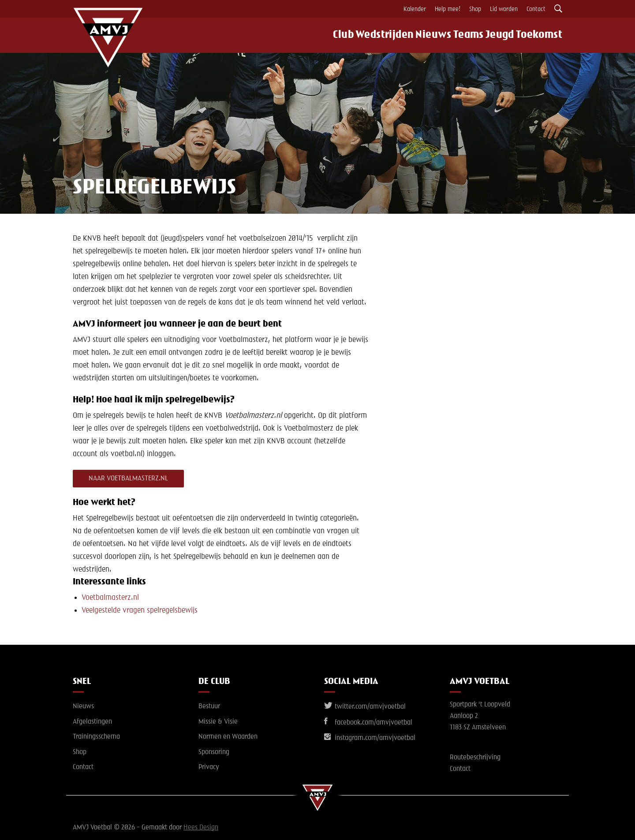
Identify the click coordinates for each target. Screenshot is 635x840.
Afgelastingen (92, 722)
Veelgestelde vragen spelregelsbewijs (140, 610)
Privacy (209, 768)
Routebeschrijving (475, 758)
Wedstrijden (375, 35)
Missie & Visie (218, 722)
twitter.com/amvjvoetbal (365, 707)
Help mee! (448, 9)
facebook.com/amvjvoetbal (368, 723)
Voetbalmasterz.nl (110, 598)
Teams (464, 35)
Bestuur (209, 706)
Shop (475, 9)
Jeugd (501, 35)
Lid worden (504, 9)
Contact (536, 9)
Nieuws (424, 35)
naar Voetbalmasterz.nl (128, 479)
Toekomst (544, 35)
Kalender (415, 9)
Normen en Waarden (228, 737)
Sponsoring (214, 752)
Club (331, 35)
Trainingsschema (96, 737)
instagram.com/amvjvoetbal (370, 738)
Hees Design (201, 828)
